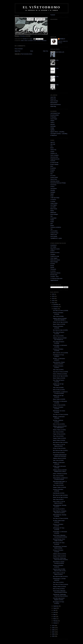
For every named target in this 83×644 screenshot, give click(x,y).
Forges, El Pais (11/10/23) (59, 434)
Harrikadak (53, 126)
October (55, 309)
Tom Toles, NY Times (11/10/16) (61, 518)
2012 (53, 301)
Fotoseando (53, 269)
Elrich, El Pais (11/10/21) (59, 453)
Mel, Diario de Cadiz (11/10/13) (60, 576)
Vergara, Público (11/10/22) (59, 438)
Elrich (52, 166)
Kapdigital (53, 192)
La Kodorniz (53, 200)
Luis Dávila (53, 207)
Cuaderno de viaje (55, 256)
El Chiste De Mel (54, 163)
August (55, 608)
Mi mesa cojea (54, 275)
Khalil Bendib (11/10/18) (59, 493)
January (55, 623)
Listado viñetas (54, 203)
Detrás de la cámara (55, 260)
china (22, 41)
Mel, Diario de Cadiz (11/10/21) (60, 450)
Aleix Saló (53, 144)
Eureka (52, 172)
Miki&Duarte (53, 212)
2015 (53, 294)
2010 (53, 626)
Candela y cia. (54, 153)
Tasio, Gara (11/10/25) (58, 388)
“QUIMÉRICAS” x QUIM (56, 238)
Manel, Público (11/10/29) (59, 324)
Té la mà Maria (54, 231)
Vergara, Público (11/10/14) (59, 556)
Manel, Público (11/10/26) (59, 378)
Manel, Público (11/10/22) (59, 440)
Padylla (52, 220)
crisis (26, 41)
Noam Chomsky (54, 101)
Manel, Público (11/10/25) (59, 399)
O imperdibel (53, 218)
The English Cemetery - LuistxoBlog (59, 134)
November (56, 307)
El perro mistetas (54, 164)
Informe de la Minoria (55, 273)
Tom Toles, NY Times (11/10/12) (61, 584)
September (56, 606)
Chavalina (53, 254)
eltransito (53, 124)
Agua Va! (53, 142)
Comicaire (53, 161)
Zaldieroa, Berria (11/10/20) (59, 458)
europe (39, 41)
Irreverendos (53, 185)
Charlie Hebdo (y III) (59, 52)
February (56, 621)
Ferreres (44, 41)
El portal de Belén (55, 115)
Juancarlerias (54, 188)
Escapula (53, 170)
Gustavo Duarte (54, 177)
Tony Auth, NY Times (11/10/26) (60, 372)
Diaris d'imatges (54, 262)
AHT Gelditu (53, 247)
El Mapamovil (54, 135)
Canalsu (52, 152)
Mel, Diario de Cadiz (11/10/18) (60, 495)
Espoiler (52, 267)
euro (35, 41)
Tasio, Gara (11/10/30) (58, 316)
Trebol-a (52, 122)
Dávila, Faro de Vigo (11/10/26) (60, 376)
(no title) (57, 60)
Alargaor (52, 121)
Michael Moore (54, 103)
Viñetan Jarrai (54, 235)
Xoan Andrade (54, 236)
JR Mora (52, 187)
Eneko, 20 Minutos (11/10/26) (60, 374)
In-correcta (53, 271)
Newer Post (17, 51)
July (54, 610)
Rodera (52, 225)
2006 (53, 634)
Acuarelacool (53, 245)
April (55, 617)
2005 (53, 636)
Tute (51, 229)
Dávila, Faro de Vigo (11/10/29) (60, 322)
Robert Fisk (53, 99)
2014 (53, 296)
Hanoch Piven (54, 179)
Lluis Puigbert (54, 205)
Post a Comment (19, 49)
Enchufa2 (53, 264)
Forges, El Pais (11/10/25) (59, 405)
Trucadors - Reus (54, 277)
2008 (53, 630)
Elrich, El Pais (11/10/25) (59, 390)
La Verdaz (53, 201)
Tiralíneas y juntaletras (56, 227)
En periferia (53, 168)
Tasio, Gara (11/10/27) (58, 370)
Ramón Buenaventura (56, 105)
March (55, 619)
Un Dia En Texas (54, 233)
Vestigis (52, 128)
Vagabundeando (54, 280)
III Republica (53, 117)
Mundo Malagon (54, 214)
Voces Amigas (54, 119)
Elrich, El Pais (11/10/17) (59, 509)
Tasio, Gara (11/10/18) (58, 485)
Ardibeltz (62, 39)
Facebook (53, 15)
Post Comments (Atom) (27, 54)
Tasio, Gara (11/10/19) (58, 476)
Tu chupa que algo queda (56, 278)
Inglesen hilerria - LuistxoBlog (57, 132)
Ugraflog (52, 130)
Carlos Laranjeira (54, 155)
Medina (52, 211)
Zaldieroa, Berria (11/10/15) (59, 554)
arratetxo (52, 251)
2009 (53, 628)
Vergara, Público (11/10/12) (59, 587)
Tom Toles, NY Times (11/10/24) (61, 415)
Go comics (53, 175)
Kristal (52, 196)
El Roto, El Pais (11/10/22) (59, 448)
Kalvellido (53, 190)
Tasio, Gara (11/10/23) (58, 432)
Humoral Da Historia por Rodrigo (58, 183)
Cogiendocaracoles (55, 159)
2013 (53, 298)
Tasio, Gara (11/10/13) (58, 582)
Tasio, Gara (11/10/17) (58, 499)
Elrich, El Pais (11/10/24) (59, 424)
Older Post (46, 51)
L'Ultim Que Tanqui (55, 198)
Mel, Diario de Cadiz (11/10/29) (60, 330)
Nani (52, 216)
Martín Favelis (54, 209)
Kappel (52, 194)
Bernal (52, 148)
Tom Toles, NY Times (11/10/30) (61, 311)
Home (32, 51)
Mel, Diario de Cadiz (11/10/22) (60, 442)
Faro (52, 174)
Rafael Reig (53, 106)
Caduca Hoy (53, 150)
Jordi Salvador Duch (55, 113)
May (54, 614)
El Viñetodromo (42, 7)
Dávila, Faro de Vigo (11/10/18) (60, 497)
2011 (53, 303)
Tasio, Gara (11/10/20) (58, 460)
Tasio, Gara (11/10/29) (58, 336)
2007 (53, 632)
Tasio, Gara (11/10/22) (58, 436)
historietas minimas (55, 181)
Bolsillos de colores (55, 253)
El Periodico (22, 36)
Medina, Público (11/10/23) (59, 430)
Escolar (52, 266)
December (56, 305)
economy (30, 41)
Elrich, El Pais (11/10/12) (59, 589)
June (55, 612)
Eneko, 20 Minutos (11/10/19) (60, 474)
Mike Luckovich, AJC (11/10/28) (60, 353)
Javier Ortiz (53, 97)
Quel (52, 224)
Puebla (52, 222)
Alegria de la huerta (55, 249)
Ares (52, 146)
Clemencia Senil (54, 157)
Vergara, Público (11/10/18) (59, 487)
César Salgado (54, 258)
